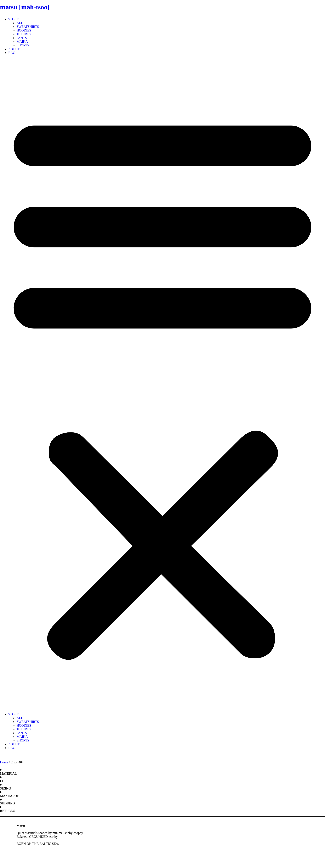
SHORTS (23, 45)
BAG (12, 53)
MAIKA (22, 42)
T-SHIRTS (24, 34)
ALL (20, 23)
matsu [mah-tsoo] (25, 7)
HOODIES (24, 30)
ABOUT (14, 49)
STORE (13, 19)
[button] (162, 384)
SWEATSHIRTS (28, 27)
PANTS (22, 38)
